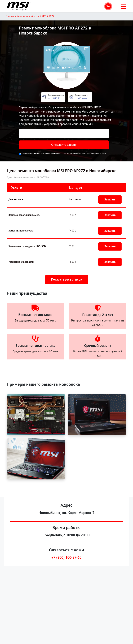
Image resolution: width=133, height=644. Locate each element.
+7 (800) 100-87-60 (66, 557)
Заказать (110, 199)
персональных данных (96, 153)
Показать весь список (67, 280)
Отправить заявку (64, 145)
